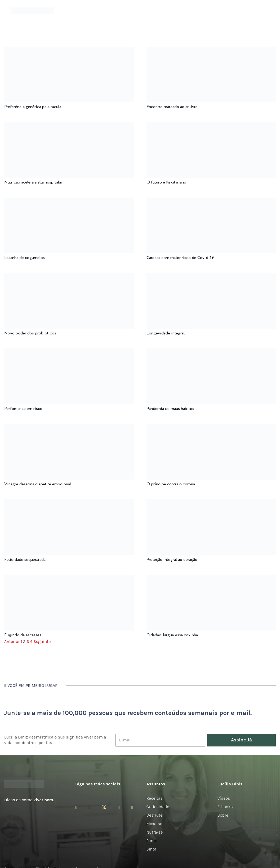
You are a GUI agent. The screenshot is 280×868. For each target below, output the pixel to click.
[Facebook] (90, 807)
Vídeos (224, 798)
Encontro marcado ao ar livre (172, 107)
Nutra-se (155, 832)
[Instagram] (76, 808)
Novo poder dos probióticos (30, 333)
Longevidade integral (166, 333)
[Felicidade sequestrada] (69, 503)
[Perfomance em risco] (69, 352)
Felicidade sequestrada (25, 560)
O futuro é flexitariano (166, 182)
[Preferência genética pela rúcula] (69, 50)
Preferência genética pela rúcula (33, 107)
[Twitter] (104, 807)
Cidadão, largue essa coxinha (172, 635)
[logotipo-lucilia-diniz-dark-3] (32, 11)
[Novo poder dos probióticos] (69, 277)
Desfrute (155, 815)
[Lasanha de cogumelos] (69, 201)
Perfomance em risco (23, 409)
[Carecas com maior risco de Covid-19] (211, 201)
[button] (266, 11)
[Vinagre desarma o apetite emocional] (69, 428)
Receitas (155, 798)
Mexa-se (154, 824)
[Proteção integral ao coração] (211, 503)
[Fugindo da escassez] (69, 579)
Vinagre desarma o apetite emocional (38, 484)
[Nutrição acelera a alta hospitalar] (69, 126)
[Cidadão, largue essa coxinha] (211, 579)
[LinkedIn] (132, 807)
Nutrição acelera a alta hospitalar (33, 182)
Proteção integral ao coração (172, 560)
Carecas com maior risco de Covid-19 (180, 258)
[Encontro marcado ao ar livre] (211, 50)
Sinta (152, 849)
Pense (152, 841)
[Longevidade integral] (211, 277)
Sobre (223, 815)
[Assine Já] (241, 740)
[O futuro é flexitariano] (211, 126)
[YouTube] (119, 807)
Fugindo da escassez (23, 635)
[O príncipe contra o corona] (211, 428)
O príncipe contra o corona (171, 484)
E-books (225, 807)
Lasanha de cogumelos (25, 258)
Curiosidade (158, 807)
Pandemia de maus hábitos (170, 409)
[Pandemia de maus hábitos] (211, 352)
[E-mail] (160, 740)
